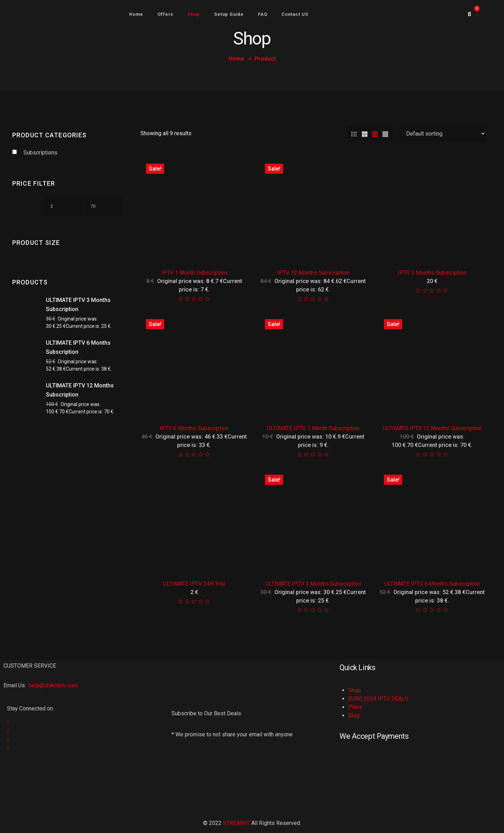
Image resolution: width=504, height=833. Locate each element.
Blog (354, 715)
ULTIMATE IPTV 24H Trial (194, 584)
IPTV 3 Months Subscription (432, 273)
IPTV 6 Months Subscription (194, 428)
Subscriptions (40, 153)
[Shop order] (442, 134)
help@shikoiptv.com (52, 685)
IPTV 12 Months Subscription (313, 273)
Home (136, 14)
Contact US (295, 14)
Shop (194, 14)
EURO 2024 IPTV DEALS (378, 699)
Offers (165, 14)
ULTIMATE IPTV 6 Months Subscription (432, 584)
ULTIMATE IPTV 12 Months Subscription (432, 428)
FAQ (263, 14)
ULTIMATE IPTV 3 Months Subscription (313, 584)
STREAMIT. (236, 823)
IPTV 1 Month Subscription (194, 273)
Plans (355, 707)
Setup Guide (229, 14)
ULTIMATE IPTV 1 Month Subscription (313, 428)
